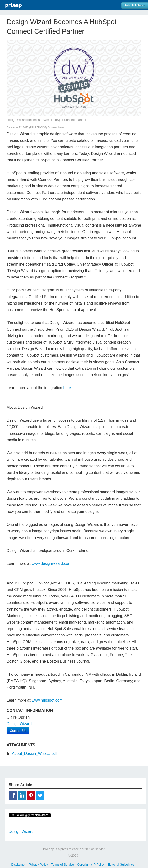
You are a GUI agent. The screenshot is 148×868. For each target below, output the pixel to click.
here (67, 388)
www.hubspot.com (47, 700)
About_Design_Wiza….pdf (34, 753)
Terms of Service (63, 865)
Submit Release (135, 6)
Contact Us (18, 731)
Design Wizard (19, 724)
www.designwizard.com (51, 564)
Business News (56, 128)
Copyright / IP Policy (91, 865)
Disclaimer (18, 865)
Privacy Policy (38, 865)
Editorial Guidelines (121, 865)
